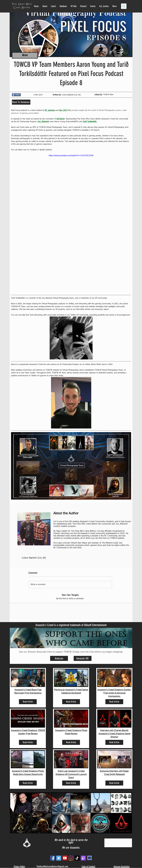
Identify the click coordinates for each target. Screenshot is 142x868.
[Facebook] (53, 858)
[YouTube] (65, 858)
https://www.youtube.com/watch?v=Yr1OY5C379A (71, 155)
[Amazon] (59, 658)
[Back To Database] (21, 102)
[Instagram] (71, 858)
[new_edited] (89, 858)
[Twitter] (59, 858)
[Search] (124, 6)
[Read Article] (28, 702)
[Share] (16, 95)
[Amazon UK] (83, 658)
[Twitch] (83, 858)
